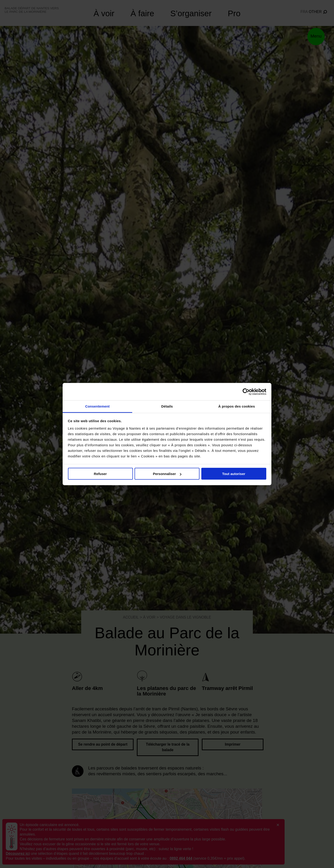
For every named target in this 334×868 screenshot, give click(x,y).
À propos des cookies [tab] (237, 406)
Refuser (100, 474)
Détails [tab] (167, 406)
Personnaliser (167, 474)
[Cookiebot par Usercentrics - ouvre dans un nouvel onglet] (246, 392)
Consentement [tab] (97, 406)
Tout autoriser (234, 474)
